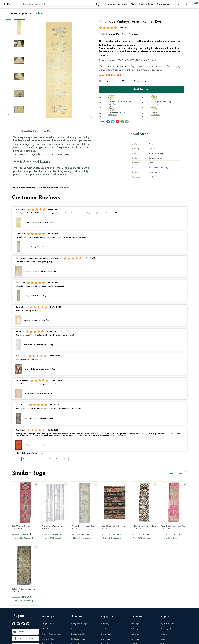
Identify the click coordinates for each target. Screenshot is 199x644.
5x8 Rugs (135, 571)
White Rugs (106, 627)
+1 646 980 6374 (25, 576)
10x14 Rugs (136, 592)
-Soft (100, 641)
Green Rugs (106, 581)
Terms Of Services (180, 636)
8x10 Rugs (135, 581)
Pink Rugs (105, 602)
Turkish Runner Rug (174, 528)
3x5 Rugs (135, 566)
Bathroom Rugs (78, 576)
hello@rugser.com (25, 583)
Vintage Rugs (114, 4)
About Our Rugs (167, 592)
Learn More (113, 104)
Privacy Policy (164, 636)
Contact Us (22, 569)
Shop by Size (163, 4)
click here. (64, 188)
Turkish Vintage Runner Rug (114, 528)
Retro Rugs (46, 587)
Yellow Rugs (106, 622)
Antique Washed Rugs (51, 571)
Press (162, 576)
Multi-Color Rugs (108, 587)
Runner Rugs (136, 602)
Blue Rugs (105, 566)
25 (57, 459)
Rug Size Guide (167, 561)
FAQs (162, 581)
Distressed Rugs (48, 581)
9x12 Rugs (135, 587)
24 (50, 459)
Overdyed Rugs (48, 576)
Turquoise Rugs (108, 617)
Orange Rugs (107, 597)
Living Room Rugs (79, 561)
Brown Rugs (106, 571)
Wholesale (165, 597)
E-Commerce (108, 641)
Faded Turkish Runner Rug (55, 528)
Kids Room (76, 597)
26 (64, 459)
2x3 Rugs (135, 561)
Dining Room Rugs (79, 571)
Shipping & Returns (168, 566)
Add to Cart (141, 89)
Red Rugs (105, 612)
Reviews (164, 571)
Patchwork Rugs (49, 592)
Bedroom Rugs (78, 566)
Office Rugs (76, 592)
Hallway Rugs (77, 587)
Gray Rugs (105, 576)
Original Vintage (49, 561)
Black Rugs (106, 561)
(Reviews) (123, 28)
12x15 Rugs (136, 597)
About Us (164, 587)
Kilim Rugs (46, 566)
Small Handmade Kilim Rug (85, 528)
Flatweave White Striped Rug (25, 528)
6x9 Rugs (135, 576)
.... (44, 459)
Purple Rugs (106, 607)
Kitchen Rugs (77, 581)
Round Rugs (136, 607)
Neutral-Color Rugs (109, 592)
